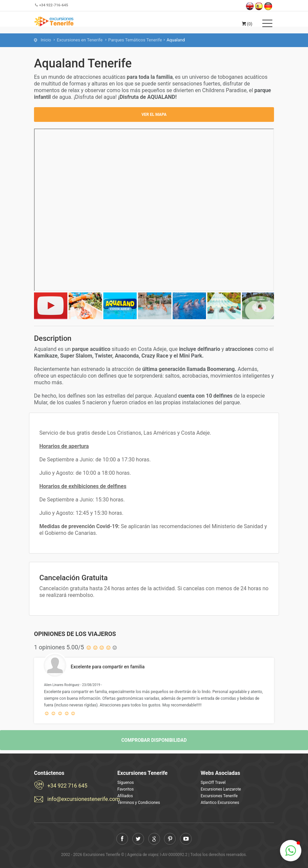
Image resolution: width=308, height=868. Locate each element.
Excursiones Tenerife (219, 796)
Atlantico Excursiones (220, 803)
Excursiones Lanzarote (221, 789)
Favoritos (125, 789)
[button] (291, 851)
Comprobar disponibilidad (154, 740)
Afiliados (125, 796)
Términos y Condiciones (139, 803)
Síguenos (125, 783)
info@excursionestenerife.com (77, 799)
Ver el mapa (154, 115)
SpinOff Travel (213, 783)
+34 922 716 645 (67, 786)
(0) (247, 24)
